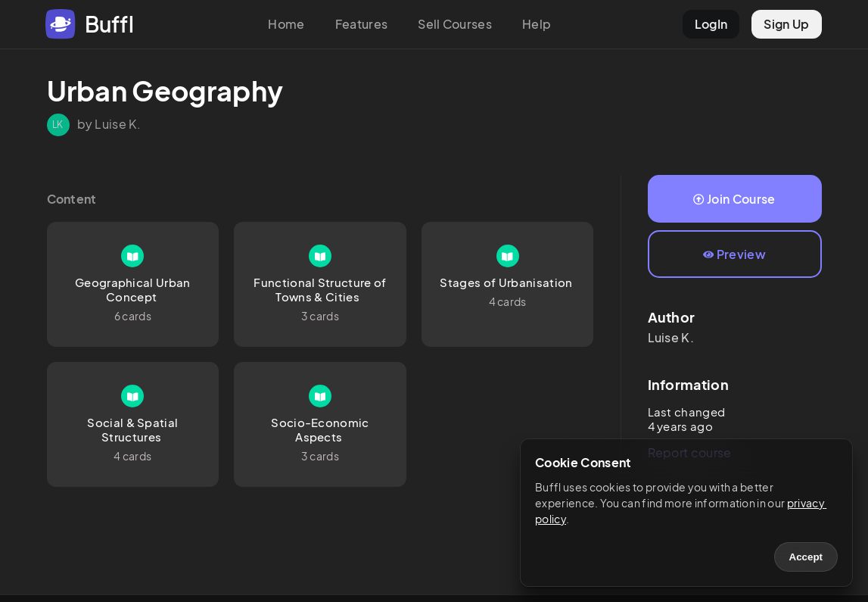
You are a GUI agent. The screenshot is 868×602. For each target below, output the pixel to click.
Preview (734, 254)
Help (537, 24)
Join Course (734, 199)
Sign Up (786, 24)
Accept (806, 557)
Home (286, 24)
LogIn (711, 24)
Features (362, 24)
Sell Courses (455, 24)
